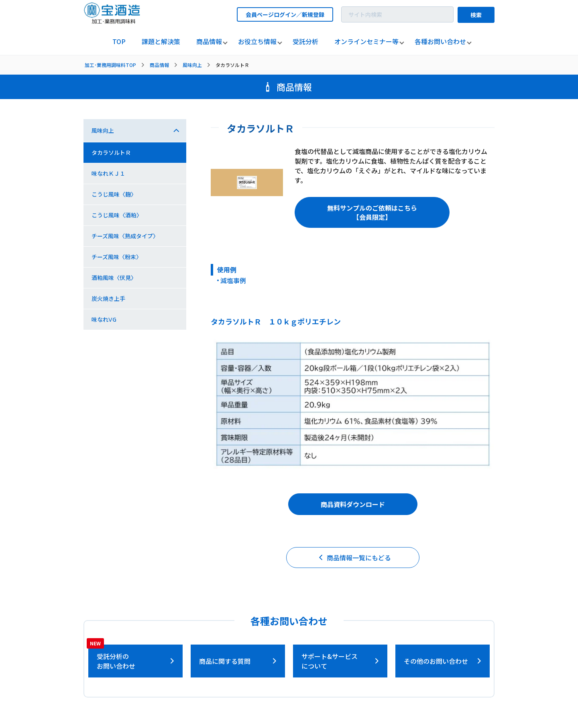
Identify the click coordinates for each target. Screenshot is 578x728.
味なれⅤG (104, 319)
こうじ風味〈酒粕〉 (117, 215)
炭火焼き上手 (108, 298)
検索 (476, 15)
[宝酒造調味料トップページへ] (112, 21)
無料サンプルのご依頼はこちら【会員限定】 (372, 212)
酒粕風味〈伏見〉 (114, 278)
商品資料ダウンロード (353, 504)
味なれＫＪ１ (108, 173)
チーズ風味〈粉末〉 (117, 257)
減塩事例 (233, 280)
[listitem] (119, 42)
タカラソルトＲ (111, 152)
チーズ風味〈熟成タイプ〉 (125, 236)
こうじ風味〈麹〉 (114, 194)
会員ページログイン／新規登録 (285, 14)
